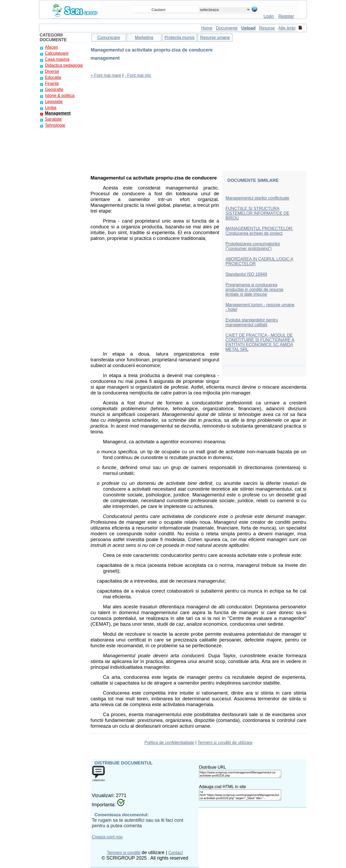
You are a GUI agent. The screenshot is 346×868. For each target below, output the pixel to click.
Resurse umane (215, 37)
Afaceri (51, 47)
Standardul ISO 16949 (246, 274)
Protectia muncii (180, 37)
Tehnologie (55, 125)
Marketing (144, 37)
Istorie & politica (60, 96)
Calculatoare (57, 53)
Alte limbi (287, 28)
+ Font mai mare (106, 75)
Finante (52, 83)
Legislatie (54, 102)
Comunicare (109, 37)
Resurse (267, 28)
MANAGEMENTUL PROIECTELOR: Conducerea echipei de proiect (259, 231)
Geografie (54, 89)
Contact (175, 853)
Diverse (52, 71)
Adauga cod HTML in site (222, 787)
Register (286, 16)
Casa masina (57, 59)
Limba (51, 108)
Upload (248, 28)
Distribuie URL (213, 767)
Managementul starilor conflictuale (257, 198)
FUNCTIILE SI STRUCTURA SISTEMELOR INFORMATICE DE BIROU (257, 213)
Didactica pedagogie (64, 65)
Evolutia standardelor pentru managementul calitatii (252, 322)
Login (269, 16)
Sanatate (53, 119)
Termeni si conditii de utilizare (225, 743)
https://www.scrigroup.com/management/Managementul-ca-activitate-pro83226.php (240, 774)
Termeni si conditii (124, 853)
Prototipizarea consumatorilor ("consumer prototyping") (253, 246)
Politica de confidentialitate (169, 743)
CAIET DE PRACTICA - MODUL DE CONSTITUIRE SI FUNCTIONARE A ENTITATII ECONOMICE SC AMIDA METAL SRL (260, 342)
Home (207, 28)
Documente (227, 28)
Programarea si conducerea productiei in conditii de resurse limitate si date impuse (255, 289)
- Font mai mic (138, 75)
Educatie (53, 77)
